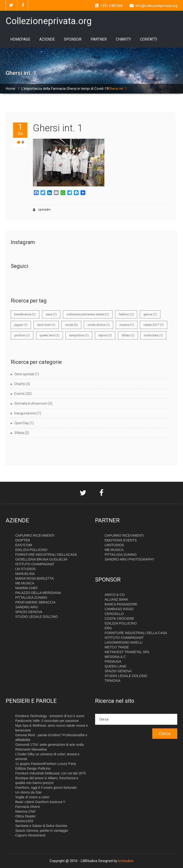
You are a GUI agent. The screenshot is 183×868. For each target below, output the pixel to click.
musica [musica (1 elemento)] (127, 325)
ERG (108, 628)
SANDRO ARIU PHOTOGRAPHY (130, 559)
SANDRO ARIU (27, 607)
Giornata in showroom (31, 403)
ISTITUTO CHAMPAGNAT (35, 564)
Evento (20, 394)
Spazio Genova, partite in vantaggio (42, 831)
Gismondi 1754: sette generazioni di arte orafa (49, 745)
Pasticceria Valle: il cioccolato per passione (47, 721)
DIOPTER (23, 540)
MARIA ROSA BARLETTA (35, 578)
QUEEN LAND (115, 666)
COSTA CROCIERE (119, 619)
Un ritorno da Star (28, 792)
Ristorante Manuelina (31, 749)
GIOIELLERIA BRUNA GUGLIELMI (41, 559)
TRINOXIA (112, 681)
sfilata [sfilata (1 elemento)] (128, 335)
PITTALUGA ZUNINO (31, 598)
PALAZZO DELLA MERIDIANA (38, 593)
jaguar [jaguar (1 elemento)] (21, 325)
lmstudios (126, 861)
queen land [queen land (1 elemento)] (49, 335)
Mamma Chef (25, 811)
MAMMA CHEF (27, 588)
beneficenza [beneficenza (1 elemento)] (25, 314)
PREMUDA (113, 662)
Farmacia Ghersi (28, 807)
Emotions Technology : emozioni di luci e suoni (50, 716)
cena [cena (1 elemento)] (51, 314)
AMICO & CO (115, 595)
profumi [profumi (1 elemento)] (22, 335)
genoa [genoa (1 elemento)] (150, 314)
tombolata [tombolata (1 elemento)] (153, 335)
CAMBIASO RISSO (119, 609)
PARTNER (99, 39)
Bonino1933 (24, 821)
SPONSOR (73, 39)
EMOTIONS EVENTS (121, 540)
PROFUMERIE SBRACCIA (35, 602)
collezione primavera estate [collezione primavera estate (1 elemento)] (88, 314)
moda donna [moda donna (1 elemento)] (99, 325)
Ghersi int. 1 (58, 128)
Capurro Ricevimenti (30, 835)
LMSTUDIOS (114, 545)
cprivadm (42, 210)
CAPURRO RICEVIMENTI (35, 535)
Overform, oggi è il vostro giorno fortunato (46, 788)
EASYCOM (24, 545)
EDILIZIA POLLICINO (31, 550)
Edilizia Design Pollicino (33, 768)
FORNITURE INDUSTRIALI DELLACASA (46, 555)
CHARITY (123, 39)
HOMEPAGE (20, 39)
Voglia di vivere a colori (32, 797)
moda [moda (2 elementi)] (71, 325)
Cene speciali (24, 374)
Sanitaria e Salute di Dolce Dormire (41, 826)
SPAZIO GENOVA (29, 612)
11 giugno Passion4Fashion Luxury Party (46, 764)
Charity (20, 384)
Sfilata (19, 433)
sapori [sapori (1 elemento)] (105, 335)
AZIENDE (47, 39)
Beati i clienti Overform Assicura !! (40, 802)
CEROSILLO (114, 614)
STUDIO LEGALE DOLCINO (37, 617)
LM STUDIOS (25, 569)
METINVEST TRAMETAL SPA (127, 652)
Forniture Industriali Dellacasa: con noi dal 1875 (51, 773)
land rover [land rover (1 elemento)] (46, 325)
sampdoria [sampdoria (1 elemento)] (79, 335)
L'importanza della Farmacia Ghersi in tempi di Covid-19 (65, 89)
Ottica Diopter (25, 816)
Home (10, 89)
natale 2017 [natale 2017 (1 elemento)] (154, 325)
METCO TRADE (117, 647)
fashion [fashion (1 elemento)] (126, 314)
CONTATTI (149, 39)
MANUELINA (25, 574)
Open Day (22, 423)
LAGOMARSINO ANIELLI (124, 642)
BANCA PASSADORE (121, 604)
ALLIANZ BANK (116, 599)
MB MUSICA (25, 583)
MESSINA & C (115, 657)
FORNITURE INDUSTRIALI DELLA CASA (136, 633)
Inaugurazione (25, 413)
